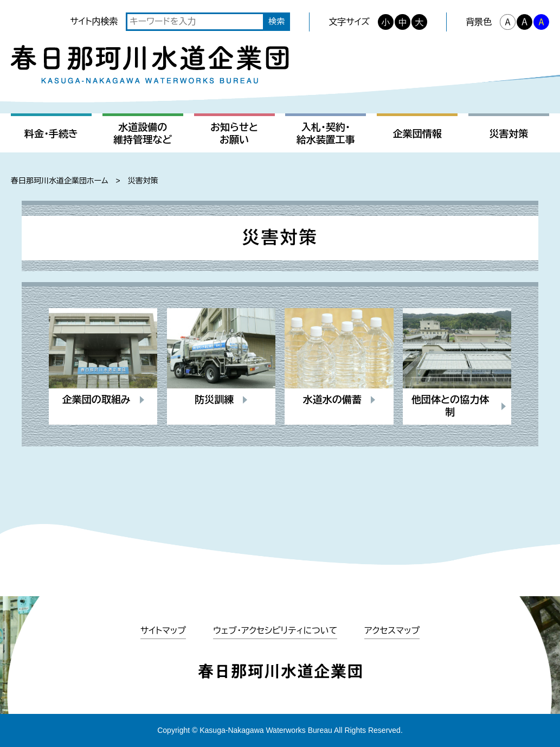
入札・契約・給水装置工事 (326, 134)
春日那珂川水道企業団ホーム (59, 181)
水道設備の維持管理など (143, 134)
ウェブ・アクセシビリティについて (275, 631)
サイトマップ (163, 631)
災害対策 (508, 134)
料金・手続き (51, 134)
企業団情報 (417, 134)
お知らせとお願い (234, 134)
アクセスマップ (392, 631)
